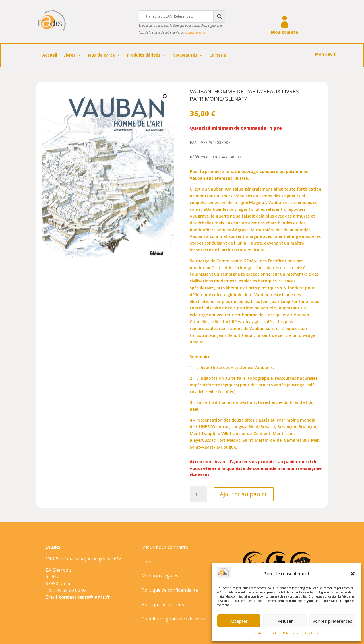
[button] (353, 574)
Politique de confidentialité (301, 633)
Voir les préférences (332, 621)
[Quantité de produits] (198, 494)
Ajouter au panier (244, 494)
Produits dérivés (144, 55)
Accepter (239, 621)
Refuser (285, 621)
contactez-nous (195, 32)
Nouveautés (185, 55)
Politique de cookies (267, 633)
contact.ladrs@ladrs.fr (84, 597)
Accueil (50, 55)
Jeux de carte (101, 55)
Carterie (218, 55)
